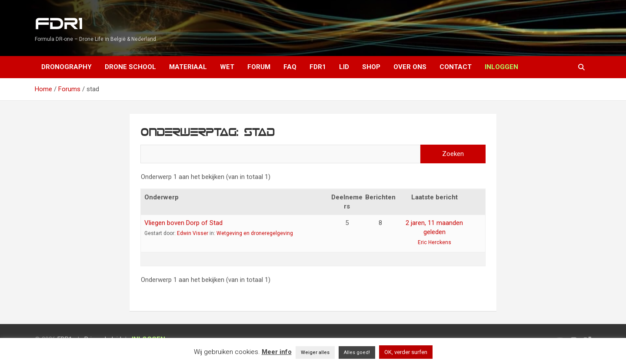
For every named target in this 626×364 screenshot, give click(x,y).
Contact (456, 67)
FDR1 (58, 24)
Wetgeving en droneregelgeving (255, 233)
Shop (371, 67)
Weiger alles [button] (315, 352)
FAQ (290, 67)
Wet (227, 67)
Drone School (130, 67)
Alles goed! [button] (357, 352)
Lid (344, 67)
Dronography (67, 67)
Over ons (410, 67)
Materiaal (188, 67)
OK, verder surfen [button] (406, 352)
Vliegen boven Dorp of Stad (183, 223)
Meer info (277, 352)
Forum (259, 67)
